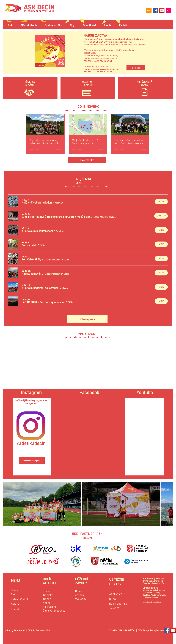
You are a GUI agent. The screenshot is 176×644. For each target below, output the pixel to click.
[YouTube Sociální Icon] (173, 630)
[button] (37, 203)
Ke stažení (49, 607)
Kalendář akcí (19, 599)
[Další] (145, 51)
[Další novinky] (87, 160)
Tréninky (48, 595)
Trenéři (47, 599)
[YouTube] (162, 11)
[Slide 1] (89, 66)
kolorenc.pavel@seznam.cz (104, 58)
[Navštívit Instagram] (32, 461)
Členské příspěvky (54, 611)
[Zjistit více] (136, 68)
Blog (14, 594)
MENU (15, 581)
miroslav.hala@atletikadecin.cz (106, 69)
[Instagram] (168, 11)
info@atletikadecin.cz (152, 602)
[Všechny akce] (87, 319)
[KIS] (149, 11)
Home (15, 590)
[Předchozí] (32, 51)
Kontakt (16, 609)
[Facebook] (156, 11)
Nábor (46, 603)
